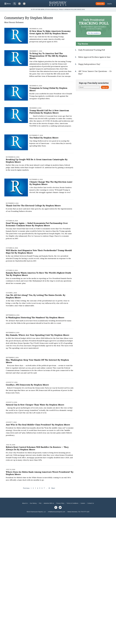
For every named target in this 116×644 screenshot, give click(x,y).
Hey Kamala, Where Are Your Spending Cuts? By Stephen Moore (38, 335)
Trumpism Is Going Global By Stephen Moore (48, 89)
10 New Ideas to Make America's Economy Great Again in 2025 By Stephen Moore (50, 32)
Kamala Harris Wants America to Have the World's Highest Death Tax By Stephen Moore (38, 274)
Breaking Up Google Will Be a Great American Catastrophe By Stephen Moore (37, 161)
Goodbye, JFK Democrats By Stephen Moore (27, 385)
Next (53, 488)
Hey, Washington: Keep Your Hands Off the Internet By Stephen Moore (37, 361)
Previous (26, 488)
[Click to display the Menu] (8, 4)
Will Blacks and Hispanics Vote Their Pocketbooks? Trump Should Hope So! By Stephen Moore (39, 252)
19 (49, 488)
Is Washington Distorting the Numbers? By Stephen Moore (35, 317)
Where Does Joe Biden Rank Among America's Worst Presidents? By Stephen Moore (40, 473)
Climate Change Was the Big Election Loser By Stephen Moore (51, 183)
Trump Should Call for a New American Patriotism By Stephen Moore (49, 112)
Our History (33, 503)
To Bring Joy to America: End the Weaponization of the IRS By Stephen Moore (48, 56)
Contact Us (91, 503)
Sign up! (105, 87)
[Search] (14, 4)
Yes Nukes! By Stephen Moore (44, 138)
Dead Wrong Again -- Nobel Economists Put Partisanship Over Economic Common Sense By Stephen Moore (37, 224)
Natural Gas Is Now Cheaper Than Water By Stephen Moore (35, 405)
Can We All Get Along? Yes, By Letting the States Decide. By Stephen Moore (36, 296)
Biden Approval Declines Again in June (94, 57)
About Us (25, 503)
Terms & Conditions (72, 503)
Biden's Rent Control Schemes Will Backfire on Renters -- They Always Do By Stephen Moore (37, 448)
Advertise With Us (49, 503)
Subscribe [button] (100, 4)
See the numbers (94, 33)
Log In (109, 4)
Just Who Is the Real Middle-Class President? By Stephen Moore (38, 425)
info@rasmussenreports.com (57, 512)
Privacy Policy (60, 503)
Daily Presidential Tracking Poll (92, 50)
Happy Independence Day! (89, 64)
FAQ (40, 503)
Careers (83, 503)
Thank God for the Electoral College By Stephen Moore (33, 206)
